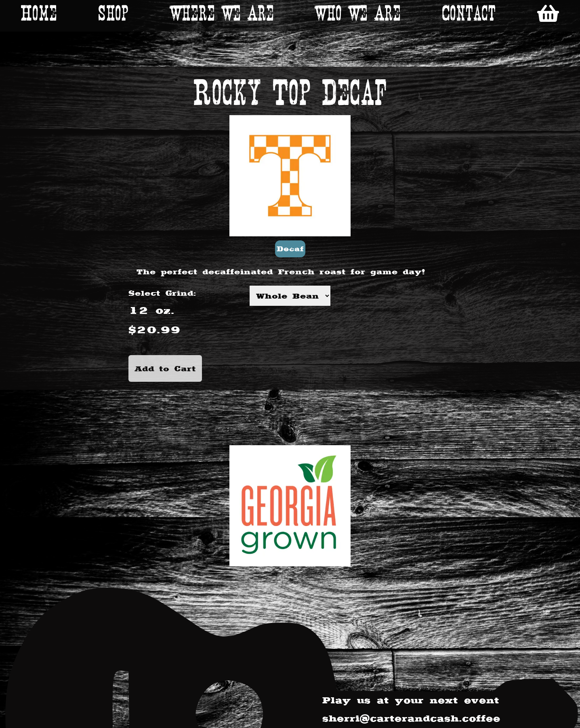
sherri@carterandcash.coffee (411, 718)
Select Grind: (162, 293)
